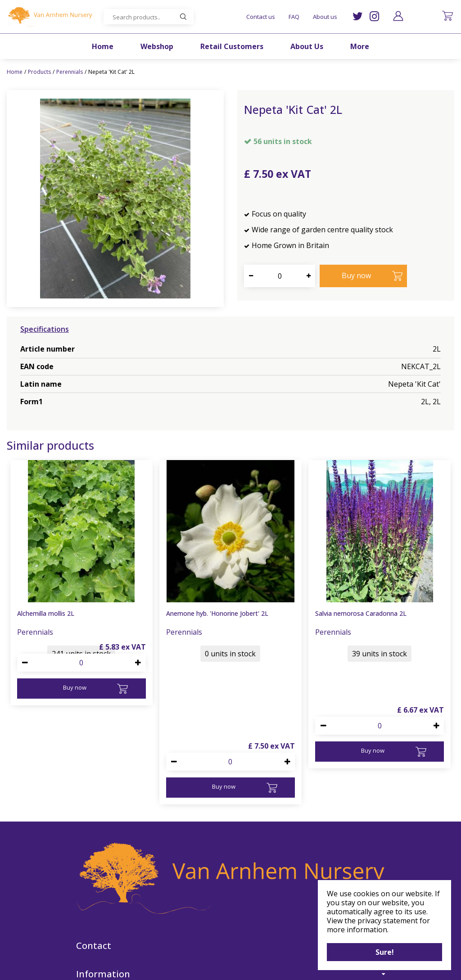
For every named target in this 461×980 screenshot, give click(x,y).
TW (358, 16)
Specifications (45, 329)
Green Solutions (210, 968)
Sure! (385, 952)
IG (374, 16)
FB (243, 942)
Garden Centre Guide (268, 968)
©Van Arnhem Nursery (151, 968)
